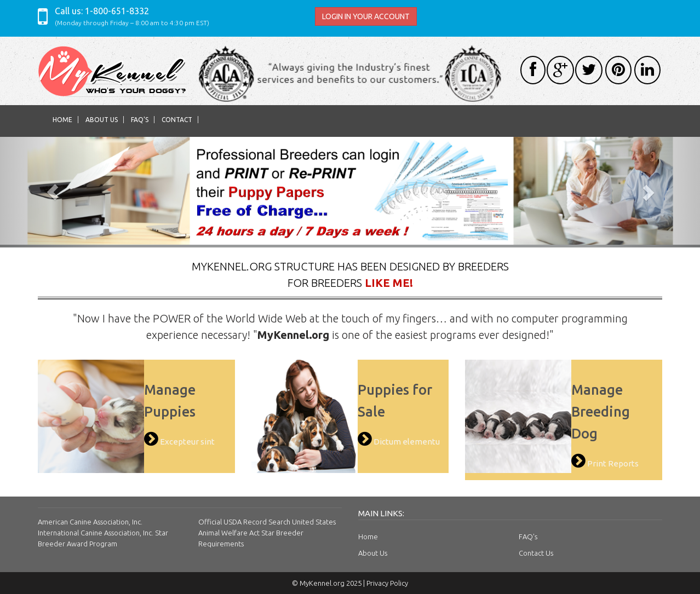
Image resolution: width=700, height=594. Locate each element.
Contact (177, 120)
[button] (53, 192)
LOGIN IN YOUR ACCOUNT (366, 16)
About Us (102, 120)
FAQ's (140, 120)
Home (62, 120)
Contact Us (536, 553)
